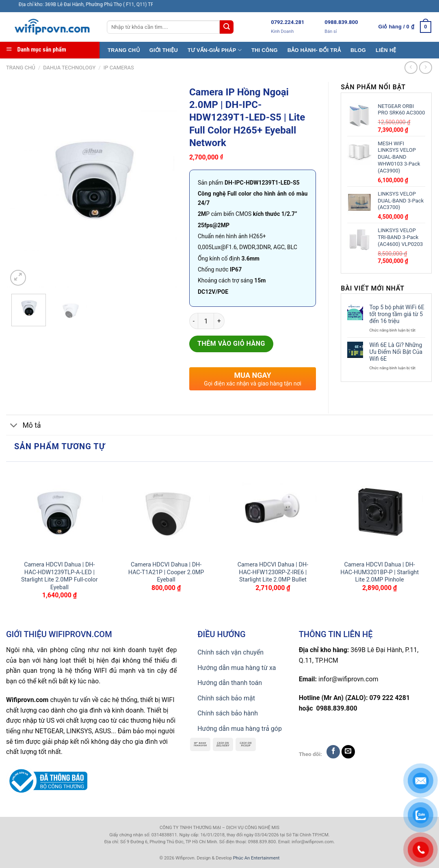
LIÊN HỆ (386, 50)
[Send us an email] (348, 752)
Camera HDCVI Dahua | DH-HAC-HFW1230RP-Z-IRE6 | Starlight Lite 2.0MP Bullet (273, 572)
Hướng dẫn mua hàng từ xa (237, 668)
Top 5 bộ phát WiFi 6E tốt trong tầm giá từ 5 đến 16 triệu (397, 314)
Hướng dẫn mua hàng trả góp (240, 729)
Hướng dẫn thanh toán (230, 683)
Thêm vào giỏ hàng (231, 344)
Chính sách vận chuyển (230, 652)
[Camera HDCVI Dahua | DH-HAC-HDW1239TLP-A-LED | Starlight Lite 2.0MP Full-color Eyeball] (59, 511)
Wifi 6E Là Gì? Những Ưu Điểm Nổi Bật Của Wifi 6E (396, 352)
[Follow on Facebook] (333, 752)
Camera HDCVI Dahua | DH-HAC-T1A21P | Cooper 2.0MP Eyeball (166, 572)
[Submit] (227, 27)
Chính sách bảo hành (228, 713)
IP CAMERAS (119, 68)
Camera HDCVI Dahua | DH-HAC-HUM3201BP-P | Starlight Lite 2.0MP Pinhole (380, 572)
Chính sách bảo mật (226, 698)
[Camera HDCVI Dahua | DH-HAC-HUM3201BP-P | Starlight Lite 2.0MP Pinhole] (380, 511)
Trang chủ (21, 68)
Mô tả (24, 426)
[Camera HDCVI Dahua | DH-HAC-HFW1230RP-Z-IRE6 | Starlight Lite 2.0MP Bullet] (273, 511)
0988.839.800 (341, 22)
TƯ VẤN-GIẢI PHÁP (215, 50)
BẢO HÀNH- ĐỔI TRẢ (314, 50)
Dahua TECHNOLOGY (69, 68)
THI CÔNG (265, 50)
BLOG (358, 50)
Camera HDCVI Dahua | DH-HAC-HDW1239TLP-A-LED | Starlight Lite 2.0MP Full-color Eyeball (59, 576)
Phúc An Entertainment (256, 858)
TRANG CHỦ (124, 50)
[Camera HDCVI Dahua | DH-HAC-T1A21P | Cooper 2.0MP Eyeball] (166, 511)
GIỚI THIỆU (164, 50)
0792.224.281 (288, 22)
